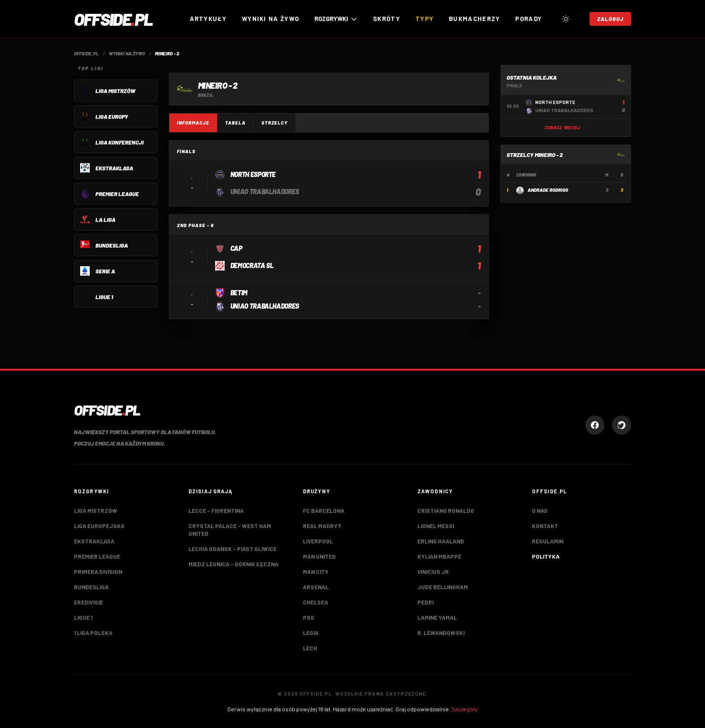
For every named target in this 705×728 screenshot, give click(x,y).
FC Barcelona (324, 510)
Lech (310, 648)
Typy (425, 19)
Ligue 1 (83, 617)
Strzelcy (275, 123)
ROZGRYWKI (336, 19)
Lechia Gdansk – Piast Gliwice (233, 549)
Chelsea (316, 602)
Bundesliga (91, 587)
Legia (311, 633)
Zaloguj (610, 19)
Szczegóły (465, 709)
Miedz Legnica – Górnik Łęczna (233, 564)
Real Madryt (322, 526)
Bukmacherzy (474, 19)
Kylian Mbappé (439, 556)
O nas (540, 510)
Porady (529, 19)
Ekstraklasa (94, 541)
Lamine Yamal (437, 617)
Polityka (546, 556)
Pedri (425, 602)
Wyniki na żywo (270, 19)
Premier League (97, 556)
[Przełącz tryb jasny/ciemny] (566, 19)
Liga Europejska (99, 526)
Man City (316, 572)
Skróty (387, 19)
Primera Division (98, 572)
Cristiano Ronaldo (446, 510)
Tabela (235, 123)
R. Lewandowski (441, 633)
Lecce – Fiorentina (216, 510)
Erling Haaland (441, 541)
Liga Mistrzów (96, 510)
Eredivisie (88, 602)
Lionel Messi (436, 526)
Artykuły (208, 19)
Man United (319, 556)
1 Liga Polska (93, 633)
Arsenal (316, 587)
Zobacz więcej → (566, 128)
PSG (309, 617)
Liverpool (318, 541)
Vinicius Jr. (434, 572)
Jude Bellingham (443, 587)
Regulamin (548, 541)
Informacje (193, 123)
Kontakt (545, 526)
